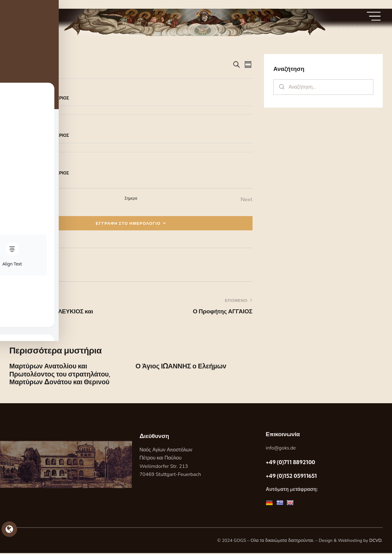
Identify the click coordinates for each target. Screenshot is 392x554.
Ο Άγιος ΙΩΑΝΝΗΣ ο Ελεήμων (182, 366)
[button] (19, 265)
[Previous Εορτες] (17, 199)
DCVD (376, 541)
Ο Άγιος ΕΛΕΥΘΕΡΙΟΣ (47, 98)
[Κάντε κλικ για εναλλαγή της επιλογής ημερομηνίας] (28, 65)
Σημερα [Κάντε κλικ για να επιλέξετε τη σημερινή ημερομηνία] (131, 198)
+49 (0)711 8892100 (290, 463)
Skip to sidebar (18, 4)
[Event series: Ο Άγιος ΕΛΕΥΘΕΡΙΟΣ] (41, 90)
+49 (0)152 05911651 (291, 477)
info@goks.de (281, 449)
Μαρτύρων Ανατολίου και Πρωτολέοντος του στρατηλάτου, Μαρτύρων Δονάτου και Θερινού (61, 374)
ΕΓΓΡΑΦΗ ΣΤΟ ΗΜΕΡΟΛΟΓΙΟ (128, 223)
